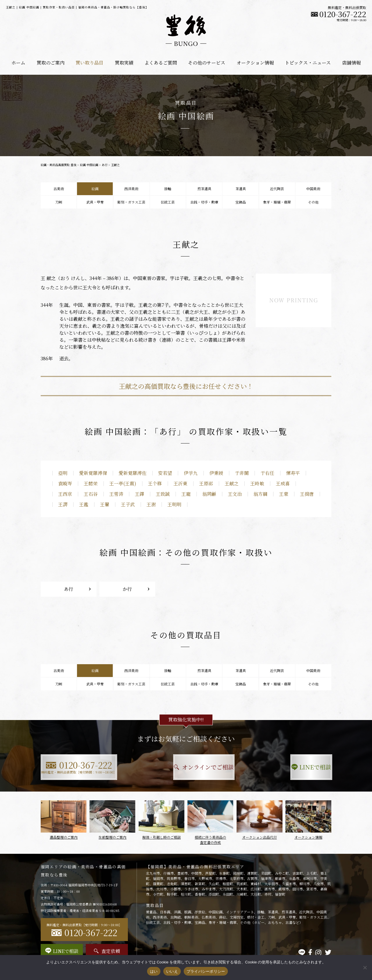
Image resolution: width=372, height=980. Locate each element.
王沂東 (180, 483)
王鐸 (139, 494)
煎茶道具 (204, 189)
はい (154, 971)
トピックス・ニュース (308, 63)
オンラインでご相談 (186, 767)
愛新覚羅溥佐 (133, 473)
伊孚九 (191, 473)
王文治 (235, 494)
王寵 (186, 494)
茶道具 (241, 189)
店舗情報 (351, 63)
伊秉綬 (216, 473)
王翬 (105, 504)
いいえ (172, 971)
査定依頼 (107, 951)
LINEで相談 (286, 767)
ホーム (18, 63)
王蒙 (284, 494)
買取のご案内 (51, 63)
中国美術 (313, 189)
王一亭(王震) (123, 483)
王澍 (151, 504)
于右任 (267, 473)
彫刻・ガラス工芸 (131, 202)
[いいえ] (365, 967)
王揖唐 (307, 494)
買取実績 (124, 63)
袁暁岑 (65, 483)
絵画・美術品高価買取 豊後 (59, 165)
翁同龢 (209, 494)
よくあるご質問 (161, 63)
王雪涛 (116, 494)
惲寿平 (293, 473)
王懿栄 (91, 483)
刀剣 (59, 202)
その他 (313, 202)
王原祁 (206, 483)
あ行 (105, 165)
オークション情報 (255, 63)
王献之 (232, 483)
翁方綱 (260, 494)
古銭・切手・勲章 (204, 202)
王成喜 (283, 483)
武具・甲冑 (95, 202)
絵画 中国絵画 (89, 165)
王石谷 (91, 494)
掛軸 (168, 189)
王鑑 (84, 504)
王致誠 (163, 494)
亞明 (63, 473)
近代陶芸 (277, 189)
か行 (127, 589)
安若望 (165, 473)
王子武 (128, 504)
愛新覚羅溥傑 (93, 473)
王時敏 (257, 483)
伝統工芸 (168, 202)
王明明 (174, 504)
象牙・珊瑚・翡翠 (277, 202)
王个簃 (155, 483)
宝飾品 (241, 202)
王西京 (65, 494)
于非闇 (242, 473)
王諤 (63, 504)
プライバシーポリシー (206, 971)
